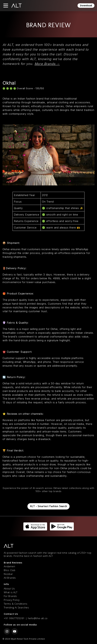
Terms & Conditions (16, 604)
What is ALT (11, 593)
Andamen (10, 567)
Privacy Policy (12, 600)
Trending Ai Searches (16, 608)
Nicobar (8, 574)
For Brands (10, 597)
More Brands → (47, 64)
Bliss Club (10, 571)
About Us (9, 589)
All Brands (10, 578)
